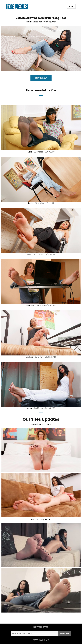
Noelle (30, 203)
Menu (71, 6)
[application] (41, 48)
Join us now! (41, 78)
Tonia (30, 254)
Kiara (30, 152)
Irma (28, 22)
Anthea (30, 357)
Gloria (30, 408)
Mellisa (30, 306)
